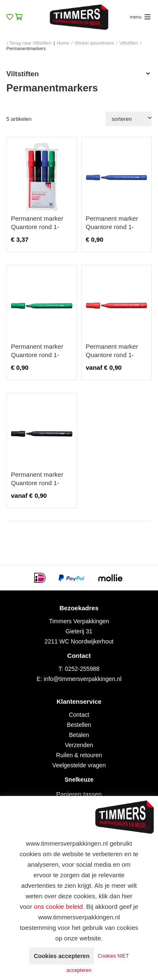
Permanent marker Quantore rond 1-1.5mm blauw (112, 227)
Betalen (79, 735)
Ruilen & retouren (79, 755)
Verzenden (79, 745)
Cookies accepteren (62, 956)
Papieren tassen (79, 794)
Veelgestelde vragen (79, 765)
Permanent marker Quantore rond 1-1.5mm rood (112, 355)
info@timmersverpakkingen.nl (83, 679)
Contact (79, 715)
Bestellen (79, 725)
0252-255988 (82, 669)
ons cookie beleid (58, 907)
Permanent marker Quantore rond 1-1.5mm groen (37, 355)
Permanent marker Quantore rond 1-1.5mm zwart (37, 483)
